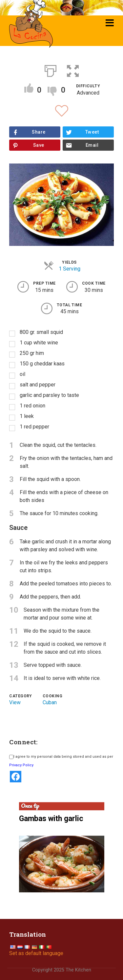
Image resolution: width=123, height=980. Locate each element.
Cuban (50, 702)
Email (92, 145)
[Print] (51, 70)
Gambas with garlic (51, 819)
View (15, 702)
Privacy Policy (21, 765)
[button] (73, 70)
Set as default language (36, 953)
